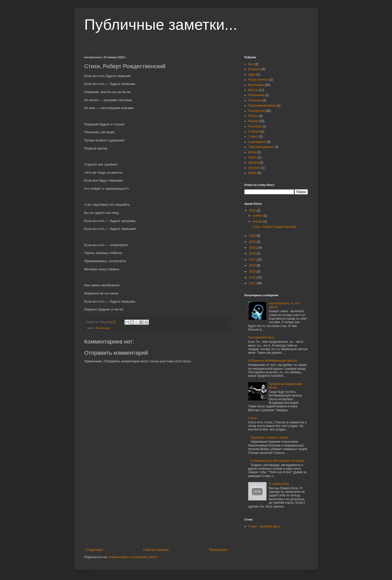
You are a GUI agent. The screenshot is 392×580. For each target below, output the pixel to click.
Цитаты (253, 162)
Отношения (256, 95)
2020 (253, 242)
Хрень (253, 157)
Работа (253, 116)
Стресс (253, 137)
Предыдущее (218, 550)
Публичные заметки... (161, 25)
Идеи (252, 75)
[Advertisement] (157, 510)
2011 (253, 283)
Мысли (253, 90)
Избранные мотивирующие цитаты (273, 361)
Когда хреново (258, 80)
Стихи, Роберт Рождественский (274, 227)
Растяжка (255, 126)
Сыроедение (257, 142)
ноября (258, 216)
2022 (253, 236)
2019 (253, 248)
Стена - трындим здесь (265, 526)
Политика (255, 100)
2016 (253, 265)
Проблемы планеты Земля (269, 438)
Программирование (262, 106)
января (258, 221)
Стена (253, 418)
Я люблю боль (279, 484)
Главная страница (156, 550)
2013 (253, 272)
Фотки (252, 152)
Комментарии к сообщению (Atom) (133, 557)
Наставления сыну (261, 337)
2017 (253, 260)
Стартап (254, 131)
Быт (251, 64)
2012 (253, 277)
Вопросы (254, 69)
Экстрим (254, 168)
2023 (253, 211)
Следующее (94, 550)
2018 (253, 254)
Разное (253, 121)
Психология (256, 111)
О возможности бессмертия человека (277, 461)
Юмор (253, 173)
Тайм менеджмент (261, 147)
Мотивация (103, 328)
